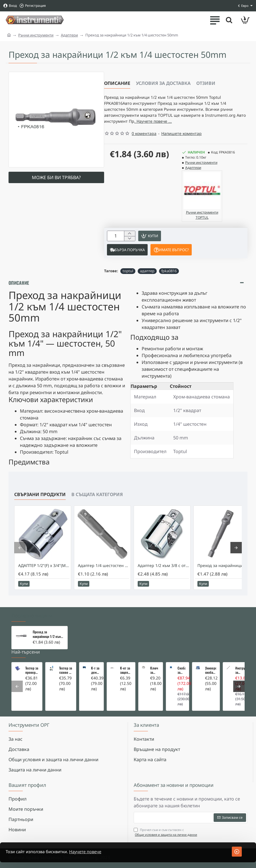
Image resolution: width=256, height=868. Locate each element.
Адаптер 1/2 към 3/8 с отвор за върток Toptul (163, 572)
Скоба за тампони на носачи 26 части (181, 670)
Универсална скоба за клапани (211, 670)
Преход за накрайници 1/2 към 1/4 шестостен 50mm (48, 634)
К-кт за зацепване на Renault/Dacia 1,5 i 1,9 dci (126, 670)
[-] (130, 244)
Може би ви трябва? (56, 177)
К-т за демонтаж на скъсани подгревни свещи (96, 670)
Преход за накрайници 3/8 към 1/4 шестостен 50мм (223, 572)
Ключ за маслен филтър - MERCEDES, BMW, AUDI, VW (155, 670)
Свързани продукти (40, 500)
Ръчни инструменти (36, 35)
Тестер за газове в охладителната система (66, 670)
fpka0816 (169, 277)
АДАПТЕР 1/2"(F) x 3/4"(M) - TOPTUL (44, 572)
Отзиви (206, 83)
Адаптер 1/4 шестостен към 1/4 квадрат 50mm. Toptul (104, 572)
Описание (117, 83)
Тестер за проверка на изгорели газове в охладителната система (32, 670)
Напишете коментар (181, 138)
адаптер (147, 277)
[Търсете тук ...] (228, 20)
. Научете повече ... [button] (205, 125)
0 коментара (144, 138)
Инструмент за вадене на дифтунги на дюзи (240, 670)
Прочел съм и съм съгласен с (166, 832)
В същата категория (97, 500)
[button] (152, 241)
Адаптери (69, 35)
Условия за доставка (163, 83)
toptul (128, 277)
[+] (130, 238)
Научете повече (93, 852)
